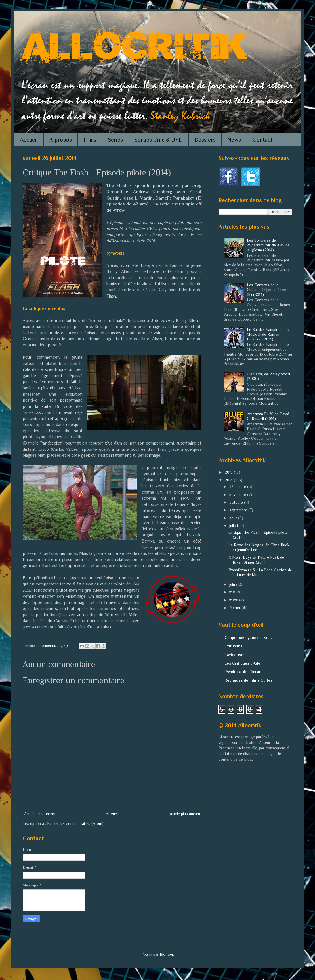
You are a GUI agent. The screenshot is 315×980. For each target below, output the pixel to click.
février (235, 608)
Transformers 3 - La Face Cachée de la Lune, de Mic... (260, 572)
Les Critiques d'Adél (243, 663)
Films (90, 140)
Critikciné (234, 646)
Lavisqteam (235, 655)
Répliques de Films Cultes (248, 680)
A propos (61, 140)
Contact (262, 140)
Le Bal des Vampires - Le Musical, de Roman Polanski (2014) (268, 334)
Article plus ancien (184, 814)
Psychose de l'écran (243, 672)
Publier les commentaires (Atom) (75, 823)
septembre (239, 510)
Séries (115, 140)
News (234, 140)
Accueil (29, 140)
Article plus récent (40, 814)
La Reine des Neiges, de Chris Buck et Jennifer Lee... (259, 547)
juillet (234, 526)
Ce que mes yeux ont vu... (248, 638)
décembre (238, 487)
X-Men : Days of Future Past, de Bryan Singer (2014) (256, 560)
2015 (229, 472)
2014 (229, 480)
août (234, 518)
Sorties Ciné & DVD (159, 140)
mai (233, 592)
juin (233, 584)
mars (234, 600)
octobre (237, 502)
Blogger (166, 954)
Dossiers (205, 140)
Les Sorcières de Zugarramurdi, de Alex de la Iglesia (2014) (268, 245)
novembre (238, 495)
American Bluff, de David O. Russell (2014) (268, 416)
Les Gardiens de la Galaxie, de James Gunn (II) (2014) (267, 290)
